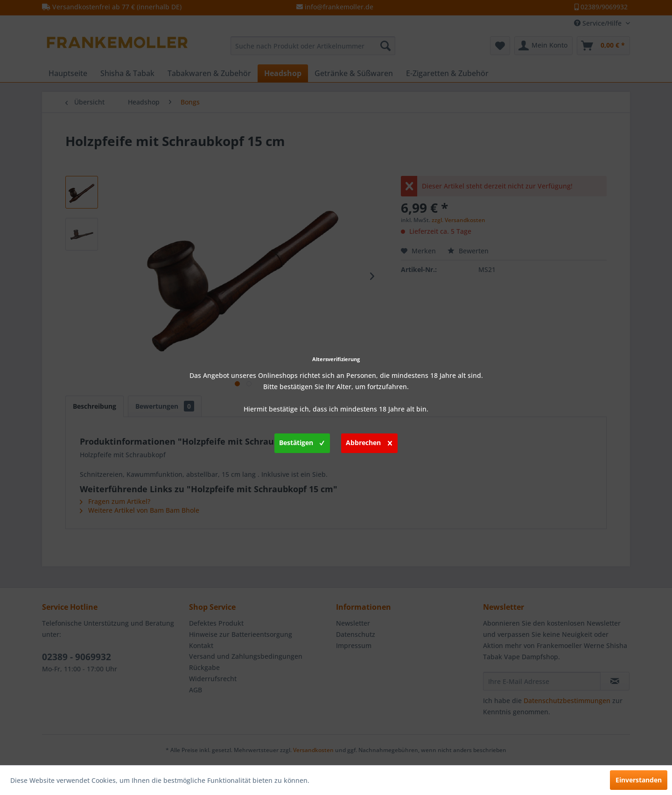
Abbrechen (369, 441)
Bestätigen (302, 441)
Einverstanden (639, 780)
